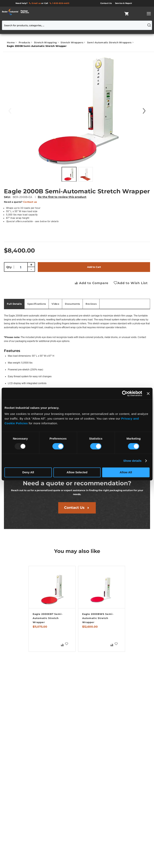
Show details (132, 461)
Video (55, 304)
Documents (72, 304)
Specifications (37, 304)
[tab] (14, 304)
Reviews (91, 304)
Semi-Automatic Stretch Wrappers (110, 42)
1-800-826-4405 (61, 3)
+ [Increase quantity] (31, 265)
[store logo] (17, 12)
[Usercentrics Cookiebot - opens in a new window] (125, 394)
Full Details (14, 304)
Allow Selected (77, 472)
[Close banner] (148, 394)
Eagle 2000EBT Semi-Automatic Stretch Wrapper (48, 618)
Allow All (126, 472)
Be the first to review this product (62, 197)
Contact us (30, 202)
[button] (144, 111)
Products (25, 42)
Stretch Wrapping (46, 42)
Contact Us (74, 508)
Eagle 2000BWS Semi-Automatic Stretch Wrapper (98, 618)
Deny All (28, 472)
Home (11, 42)
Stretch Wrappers (72, 42)
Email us (36, 3)
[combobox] (77, 25)
